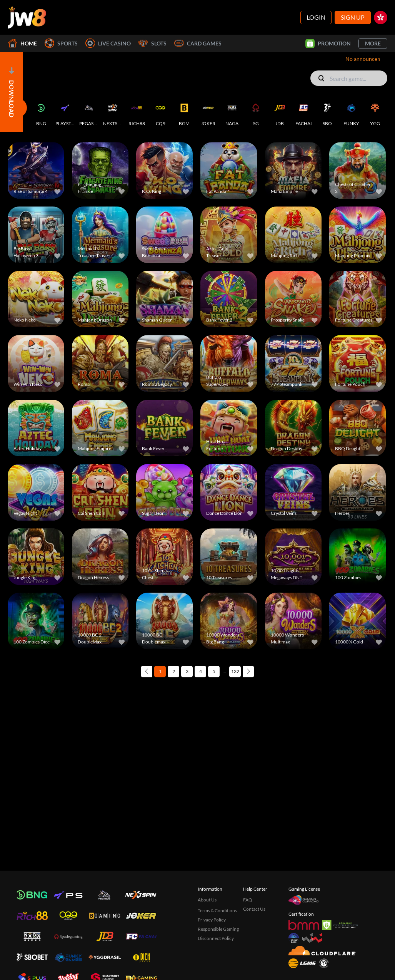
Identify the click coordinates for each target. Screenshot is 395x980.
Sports (61, 43)
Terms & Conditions (217, 910)
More (373, 43)
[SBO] (327, 112)
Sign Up (353, 17)
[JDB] (280, 112)
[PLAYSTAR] (65, 112)
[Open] (12, 92)
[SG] (256, 112)
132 (235, 671)
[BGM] (184, 112)
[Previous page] (147, 672)
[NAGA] (232, 112)
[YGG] (375, 112)
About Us (207, 900)
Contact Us (254, 909)
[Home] (27, 17)
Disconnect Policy (216, 938)
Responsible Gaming (218, 929)
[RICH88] (137, 112)
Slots (152, 43)
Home (22, 43)
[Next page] (248, 672)
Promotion (328, 44)
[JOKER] (208, 112)
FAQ (248, 900)
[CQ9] (160, 112)
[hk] (381, 18)
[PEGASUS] (89, 112)
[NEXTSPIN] (113, 112)
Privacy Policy (212, 920)
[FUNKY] (351, 112)
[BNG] (41, 112)
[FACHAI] (303, 112)
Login (316, 17)
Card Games (198, 43)
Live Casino (108, 43)
